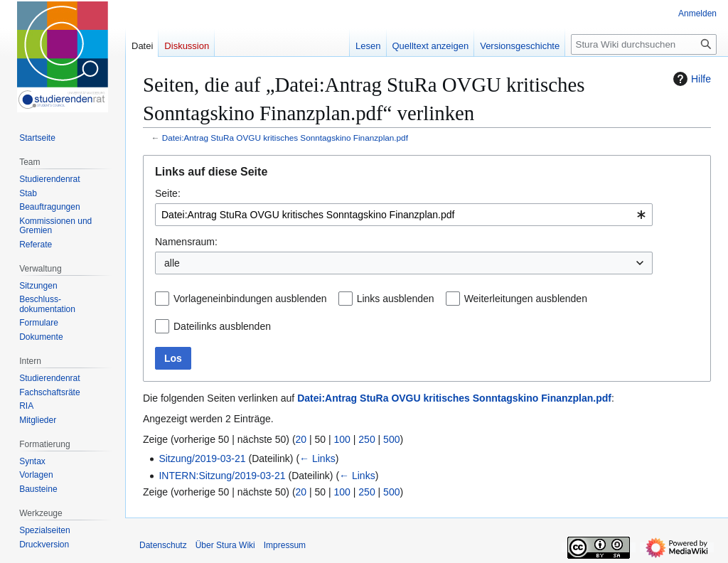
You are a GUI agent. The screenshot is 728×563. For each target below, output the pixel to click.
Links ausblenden (396, 299)
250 (366, 439)
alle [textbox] (172, 263)
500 (391, 439)
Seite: (168, 193)
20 (301, 439)
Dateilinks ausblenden (222, 326)
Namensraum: (186, 242)
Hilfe (690, 79)
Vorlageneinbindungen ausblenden (250, 299)
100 (342, 439)
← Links (317, 459)
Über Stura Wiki (225, 545)
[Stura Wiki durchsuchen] (644, 44)
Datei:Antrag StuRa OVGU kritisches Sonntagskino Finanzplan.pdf (285, 138)
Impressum (285, 545)
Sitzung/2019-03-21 (202, 459)
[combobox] (404, 215)
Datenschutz (163, 545)
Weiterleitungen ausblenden (526, 299)
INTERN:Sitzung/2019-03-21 (222, 476)
